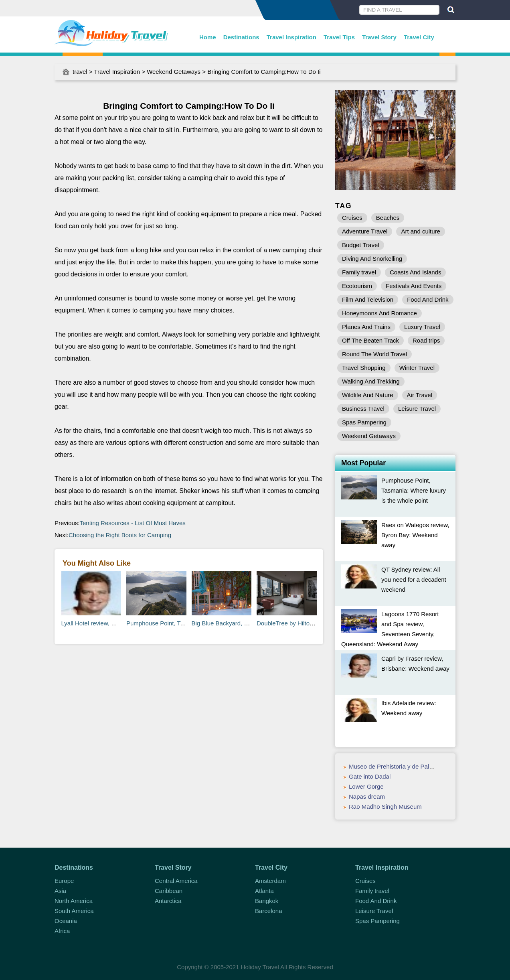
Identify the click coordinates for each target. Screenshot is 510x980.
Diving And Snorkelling (372, 259)
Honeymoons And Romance (379, 313)
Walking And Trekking (371, 381)
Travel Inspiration (291, 37)
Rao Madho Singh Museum (385, 807)
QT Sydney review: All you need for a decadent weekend (414, 579)
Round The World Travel (374, 354)
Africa (62, 931)
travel (80, 72)
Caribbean (169, 891)
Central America (176, 881)
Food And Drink (428, 299)
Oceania (66, 921)
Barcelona (269, 911)
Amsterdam (270, 881)
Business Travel (363, 409)
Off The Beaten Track (370, 340)
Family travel (359, 272)
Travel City (419, 37)
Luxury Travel (422, 327)
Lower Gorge (366, 786)
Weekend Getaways (174, 72)
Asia (60, 891)
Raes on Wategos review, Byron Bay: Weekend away (415, 535)
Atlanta (264, 891)
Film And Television (368, 299)
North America (74, 901)
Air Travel (420, 395)
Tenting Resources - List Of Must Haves (133, 523)
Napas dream (367, 796)
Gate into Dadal (370, 776)
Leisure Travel (417, 409)
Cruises (352, 218)
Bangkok (267, 901)
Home (208, 37)
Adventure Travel (365, 231)
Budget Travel (361, 245)
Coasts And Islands (415, 272)
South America (74, 911)
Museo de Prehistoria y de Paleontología (403, 766)
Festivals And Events (414, 286)
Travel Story (379, 37)
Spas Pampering (364, 422)
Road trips (426, 340)
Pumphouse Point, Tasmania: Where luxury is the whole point (414, 490)
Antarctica (168, 901)
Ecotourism (357, 286)
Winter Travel (417, 368)
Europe (64, 881)
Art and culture (421, 231)
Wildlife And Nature (368, 395)
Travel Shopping (364, 368)
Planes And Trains (366, 327)
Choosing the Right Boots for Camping (120, 535)
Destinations (241, 37)
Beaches (388, 218)
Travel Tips (339, 37)
